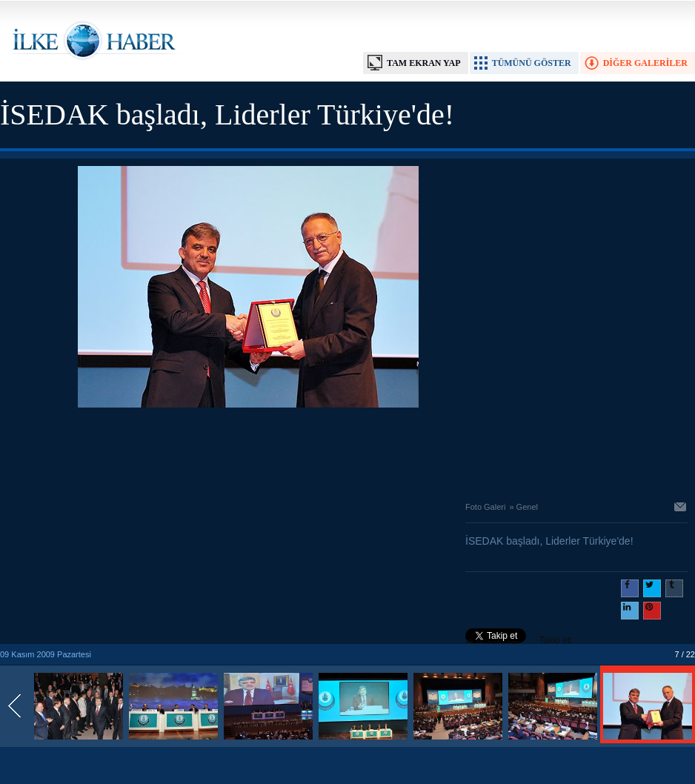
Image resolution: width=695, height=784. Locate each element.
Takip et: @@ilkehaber (519, 642)
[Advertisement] (248, 451)
